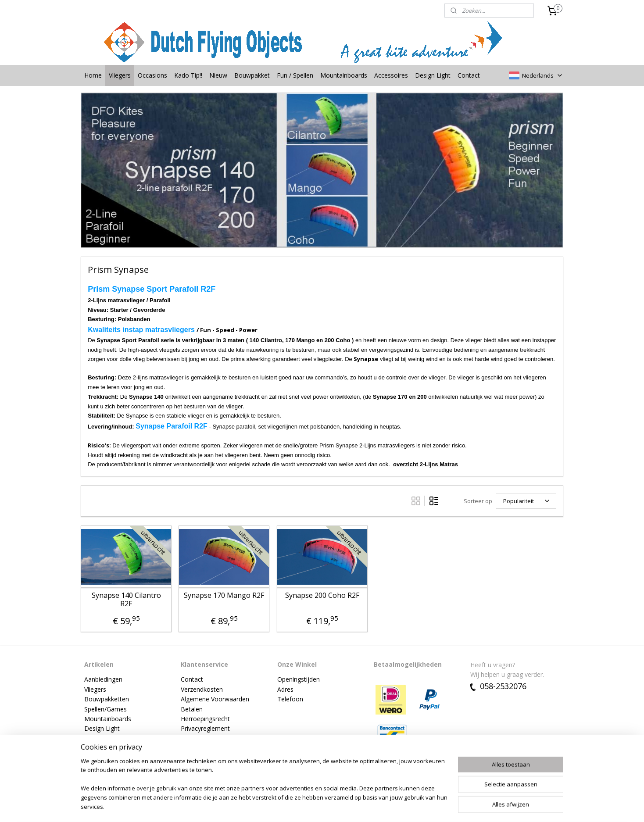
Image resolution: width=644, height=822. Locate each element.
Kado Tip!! (188, 75)
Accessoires (391, 75)
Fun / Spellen (295, 75)
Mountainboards (344, 75)
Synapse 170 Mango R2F (224, 595)
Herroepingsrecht (205, 719)
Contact (469, 75)
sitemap (297, 806)
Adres (285, 689)
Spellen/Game (104, 709)
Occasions (152, 75)
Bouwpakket (252, 75)
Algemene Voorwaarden (215, 699)
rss (315, 806)
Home (93, 75)
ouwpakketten (109, 699)
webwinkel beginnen (349, 806)
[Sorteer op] (526, 501)
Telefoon (290, 699)
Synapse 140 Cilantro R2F (126, 600)
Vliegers (120, 75)
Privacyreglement (205, 728)
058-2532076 (498, 686)
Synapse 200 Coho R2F (322, 595)
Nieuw (218, 75)
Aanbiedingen (103, 679)
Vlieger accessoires (111, 738)
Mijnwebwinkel (425, 806)
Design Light (433, 75)
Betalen (192, 709)
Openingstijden (299, 679)
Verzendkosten (202, 689)
